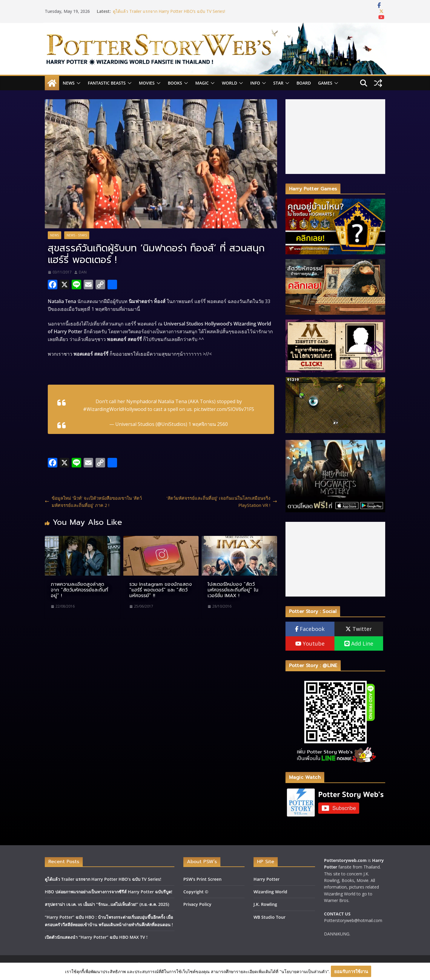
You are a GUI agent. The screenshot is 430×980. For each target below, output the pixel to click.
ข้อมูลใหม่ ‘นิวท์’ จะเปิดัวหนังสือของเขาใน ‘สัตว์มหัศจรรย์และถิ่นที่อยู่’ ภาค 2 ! (93, 502)
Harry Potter (267, 879)
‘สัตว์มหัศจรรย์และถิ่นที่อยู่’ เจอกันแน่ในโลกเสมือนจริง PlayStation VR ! (222, 502)
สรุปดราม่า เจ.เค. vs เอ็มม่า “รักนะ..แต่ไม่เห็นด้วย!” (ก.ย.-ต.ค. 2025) (107, 904)
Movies (147, 83)
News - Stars (77, 235)
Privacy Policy (197, 904)
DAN (83, 272)
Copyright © (196, 892)
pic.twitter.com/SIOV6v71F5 (224, 409)
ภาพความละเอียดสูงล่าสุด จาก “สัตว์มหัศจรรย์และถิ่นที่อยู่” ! (79, 590)
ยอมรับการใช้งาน (351, 971)
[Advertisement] (335, 137)
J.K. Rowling (265, 904)
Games (325, 83)
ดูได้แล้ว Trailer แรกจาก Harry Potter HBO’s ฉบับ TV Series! (169, 11)
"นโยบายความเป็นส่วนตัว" (304, 971)
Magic (202, 83)
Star (278, 83)
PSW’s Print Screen (202, 879)
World (229, 83)
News (69, 83)
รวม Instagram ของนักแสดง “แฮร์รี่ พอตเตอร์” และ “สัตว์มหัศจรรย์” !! (161, 590)
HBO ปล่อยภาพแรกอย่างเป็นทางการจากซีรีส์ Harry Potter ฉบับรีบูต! (109, 892)
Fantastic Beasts (107, 83)
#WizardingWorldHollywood (115, 409)
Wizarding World (270, 892)
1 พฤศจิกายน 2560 (208, 424)
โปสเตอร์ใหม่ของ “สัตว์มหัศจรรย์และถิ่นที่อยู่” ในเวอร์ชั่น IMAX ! (233, 590)
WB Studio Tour (269, 917)
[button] (78, 83)
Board (304, 83)
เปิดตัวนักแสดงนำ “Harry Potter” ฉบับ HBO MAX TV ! (96, 937)
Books (175, 83)
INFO (255, 83)
